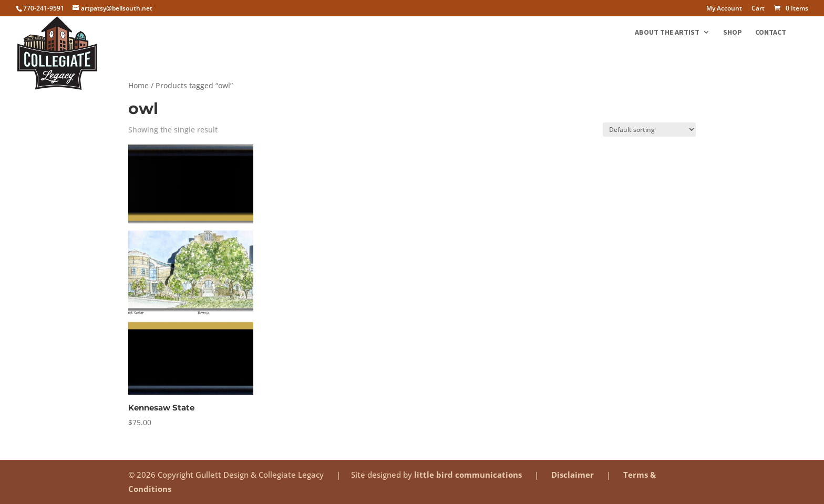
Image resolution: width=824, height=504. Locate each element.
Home (138, 85)
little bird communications (469, 475)
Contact (771, 33)
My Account (724, 9)
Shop (733, 33)
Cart (758, 9)
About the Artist (667, 33)
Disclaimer (574, 475)
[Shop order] (649, 130)
